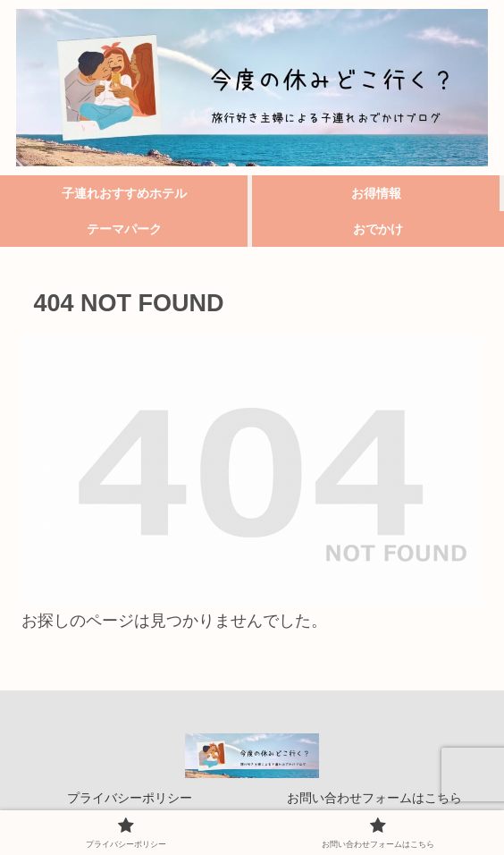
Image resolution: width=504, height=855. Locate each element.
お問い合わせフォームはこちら (374, 798)
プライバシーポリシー (130, 798)
